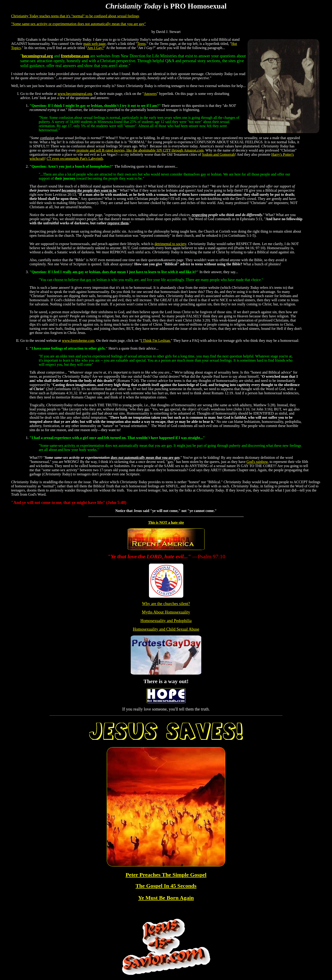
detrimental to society (170, 244)
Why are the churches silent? (166, 604)
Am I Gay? (96, 48)
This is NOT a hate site (166, 522)
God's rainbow (257, 462)
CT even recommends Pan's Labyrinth (75, 159)
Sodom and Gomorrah (218, 154)
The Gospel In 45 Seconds (166, 886)
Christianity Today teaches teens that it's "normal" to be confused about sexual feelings (75, 16)
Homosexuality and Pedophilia (166, 621)
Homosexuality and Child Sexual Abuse (166, 629)
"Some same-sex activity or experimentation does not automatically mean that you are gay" (78, 24)
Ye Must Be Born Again (166, 898)
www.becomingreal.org (75, 94)
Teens (141, 44)
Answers (150, 94)
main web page (94, 44)
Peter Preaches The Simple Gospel (166, 875)
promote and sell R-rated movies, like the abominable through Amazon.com (140, 150)
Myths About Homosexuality (166, 612)
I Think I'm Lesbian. (156, 341)
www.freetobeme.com (78, 341)
